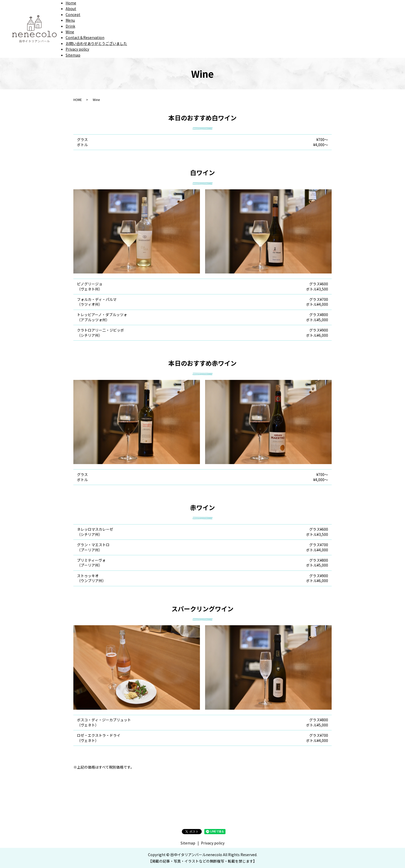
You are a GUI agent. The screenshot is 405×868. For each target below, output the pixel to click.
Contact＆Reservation (85, 37)
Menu (70, 20)
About (71, 9)
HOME (78, 100)
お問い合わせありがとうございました (96, 43)
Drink (70, 26)
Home (71, 3)
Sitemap (73, 55)
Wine (70, 32)
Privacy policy (77, 49)
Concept (73, 14)
